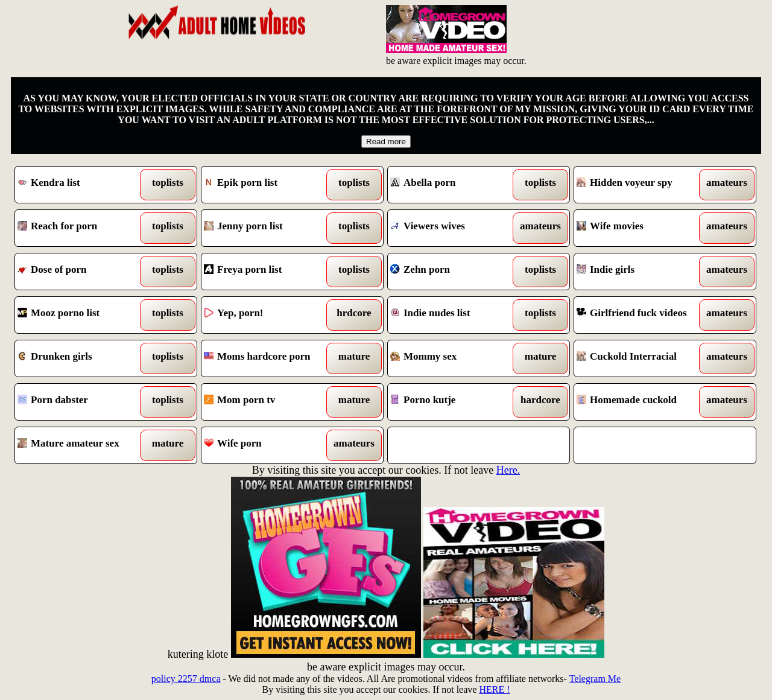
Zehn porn (456, 272)
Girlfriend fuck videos (642, 315)
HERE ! (494, 689)
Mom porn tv (269, 402)
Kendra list (83, 185)
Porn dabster (83, 402)
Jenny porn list (269, 228)
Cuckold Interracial (642, 358)
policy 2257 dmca (186, 679)
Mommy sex (456, 358)
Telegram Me (595, 679)
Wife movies (642, 228)
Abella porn (456, 185)
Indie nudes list (456, 315)
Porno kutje (456, 402)
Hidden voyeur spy (642, 185)
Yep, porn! (269, 315)
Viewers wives (456, 228)
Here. (508, 470)
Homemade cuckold (642, 402)
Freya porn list (269, 272)
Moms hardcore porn (269, 358)
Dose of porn (83, 272)
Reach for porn (83, 228)
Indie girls (642, 272)
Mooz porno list (83, 315)
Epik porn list (269, 185)
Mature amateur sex (83, 445)
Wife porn (269, 445)
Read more (386, 142)
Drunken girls (83, 358)
